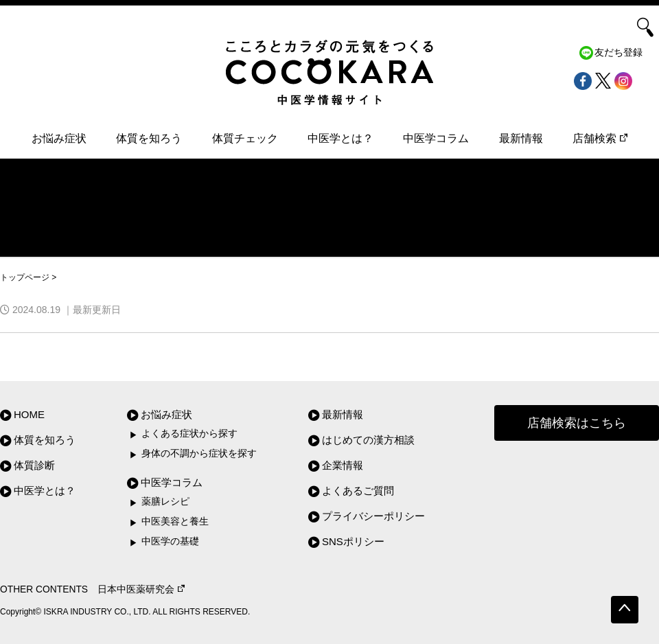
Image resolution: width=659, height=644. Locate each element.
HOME (29, 414)
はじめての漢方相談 (368, 440)
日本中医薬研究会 (141, 589)
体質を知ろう (149, 138)
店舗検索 (600, 138)
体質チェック (245, 138)
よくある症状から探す (189, 434)
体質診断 (34, 465)
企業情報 (343, 465)
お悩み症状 (59, 138)
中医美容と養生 (175, 521)
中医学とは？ (340, 138)
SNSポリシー (353, 541)
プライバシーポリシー (373, 516)
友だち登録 (618, 53)
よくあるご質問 (358, 491)
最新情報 (521, 138)
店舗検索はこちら (577, 423)
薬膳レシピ (165, 502)
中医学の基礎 (170, 541)
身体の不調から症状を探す (199, 453)
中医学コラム (436, 138)
